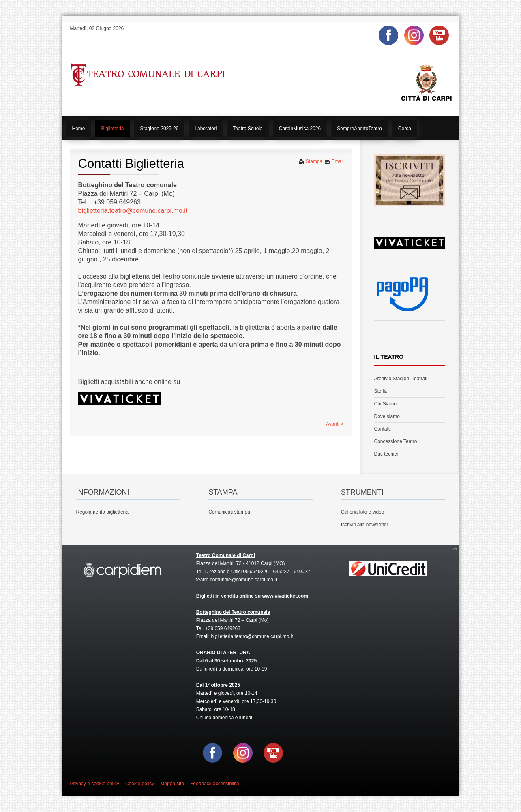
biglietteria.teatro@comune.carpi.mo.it (133, 211)
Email (334, 161)
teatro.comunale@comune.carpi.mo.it (237, 580)
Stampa (310, 161)
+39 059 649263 (223, 628)
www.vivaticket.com (285, 596)
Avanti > (335, 424)
